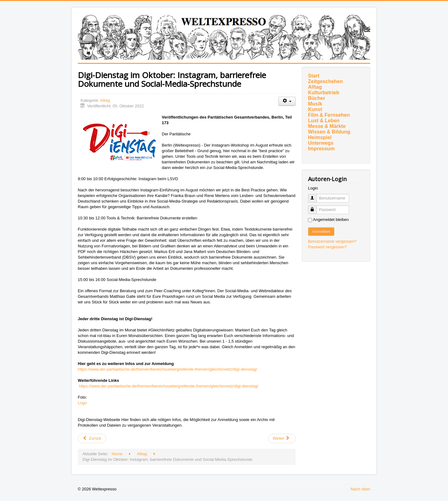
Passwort (315, 207)
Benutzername (315, 196)
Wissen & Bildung (329, 132)
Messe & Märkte (327, 126)
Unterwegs (321, 143)
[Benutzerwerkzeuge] (287, 101)
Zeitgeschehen (325, 81)
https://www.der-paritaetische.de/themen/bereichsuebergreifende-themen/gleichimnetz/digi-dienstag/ (168, 369)
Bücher (317, 98)
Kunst (315, 109)
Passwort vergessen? (327, 247)
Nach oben (360, 489)
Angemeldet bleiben (331, 220)
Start (314, 76)
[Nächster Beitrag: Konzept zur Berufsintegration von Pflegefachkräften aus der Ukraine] (282, 438)
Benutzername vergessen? (332, 241)
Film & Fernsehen (329, 115)
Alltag (105, 100)
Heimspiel (320, 137)
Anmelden (321, 231)
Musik (315, 104)
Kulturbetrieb (324, 93)
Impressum (321, 149)
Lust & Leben (324, 121)
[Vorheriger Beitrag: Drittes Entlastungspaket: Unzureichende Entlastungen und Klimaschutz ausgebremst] (92, 438)
